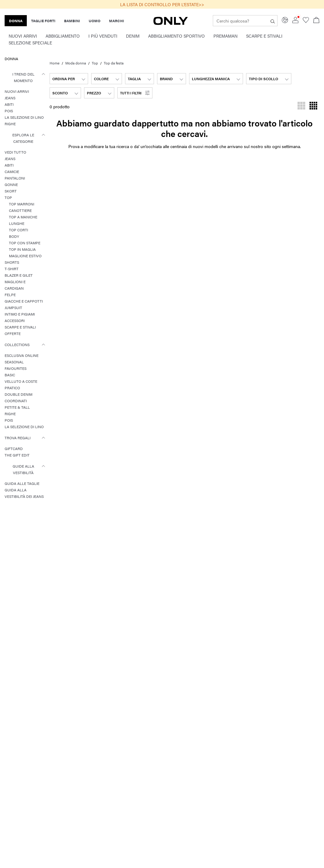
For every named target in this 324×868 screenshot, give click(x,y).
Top (95, 63)
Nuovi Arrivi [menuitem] (23, 36)
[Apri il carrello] (316, 21)
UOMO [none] (95, 21)
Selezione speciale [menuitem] (30, 43)
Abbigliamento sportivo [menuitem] (176, 36)
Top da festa (114, 63)
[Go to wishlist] (306, 21)
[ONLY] (171, 23)
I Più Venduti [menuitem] (103, 36)
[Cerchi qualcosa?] (273, 21)
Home (55, 63)
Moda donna (76, 63)
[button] (135, 93)
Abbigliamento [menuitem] (63, 36)
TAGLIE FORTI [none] (43, 21)
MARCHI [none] (117, 21)
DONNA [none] (16, 21)
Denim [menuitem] (133, 36)
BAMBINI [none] (72, 21)
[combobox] (69, 79)
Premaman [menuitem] (225, 36)
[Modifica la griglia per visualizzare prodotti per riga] (301, 106)
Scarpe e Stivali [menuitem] (264, 36)
